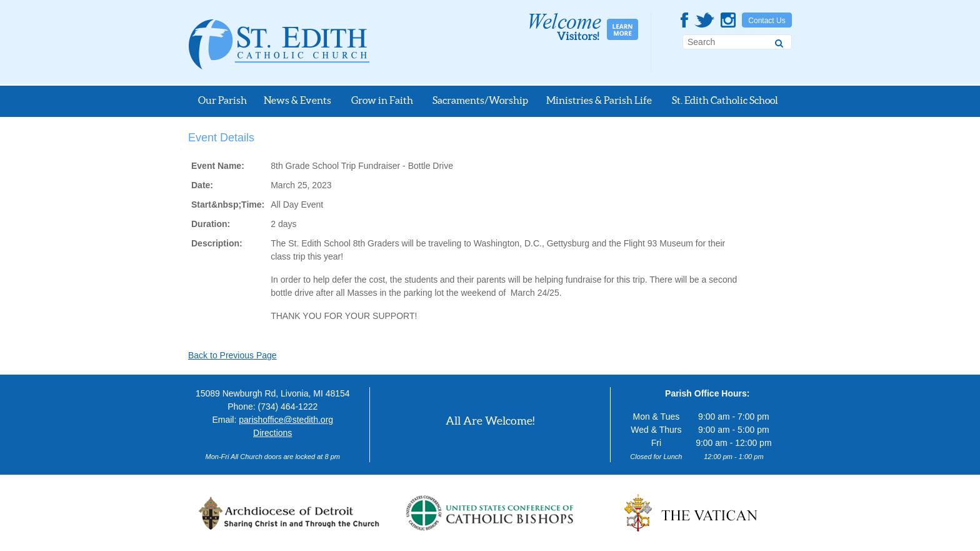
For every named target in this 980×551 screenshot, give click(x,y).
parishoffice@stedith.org (286, 420)
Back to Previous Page (232, 355)
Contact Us (767, 21)
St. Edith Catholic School (725, 100)
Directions (272, 433)
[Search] (779, 41)
